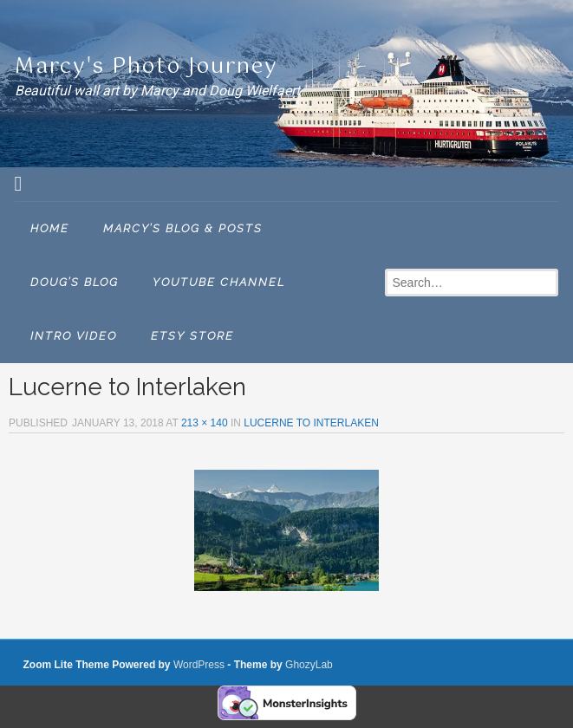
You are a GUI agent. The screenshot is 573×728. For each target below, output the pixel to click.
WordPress (199, 665)
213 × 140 (205, 423)
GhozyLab (309, 665)
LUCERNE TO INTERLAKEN (311, 423)
